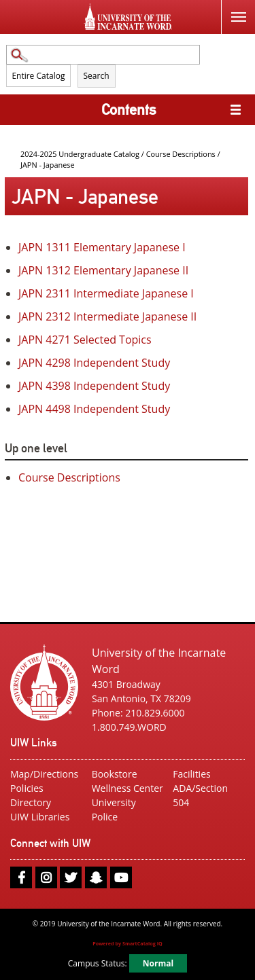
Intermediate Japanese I (106, 293)
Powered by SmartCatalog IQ (128, 943)
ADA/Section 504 (200, 795)
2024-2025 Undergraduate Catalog (80, 154)
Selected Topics (85, 340)
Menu (234, 9)
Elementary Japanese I (102, 247)
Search (97, 76)
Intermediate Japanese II (107, 316)
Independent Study (94, 363)
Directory (31, 802)
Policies (27, 788)
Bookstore (115, 774)
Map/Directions (44, 774)
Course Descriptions (181, 154)
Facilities (191, 774)
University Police (114, 810)
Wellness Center (128, 788)
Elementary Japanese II (103, 270)
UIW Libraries (40, 817)
